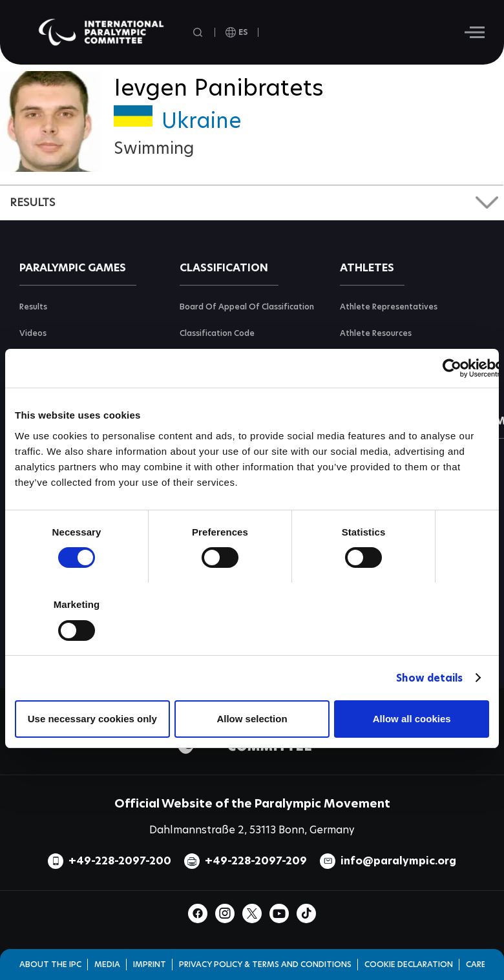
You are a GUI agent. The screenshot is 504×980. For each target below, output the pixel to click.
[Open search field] (199, 33)
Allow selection (252, 719)
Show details (429, 678)
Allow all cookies (412, 719)
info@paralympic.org (398, 861)
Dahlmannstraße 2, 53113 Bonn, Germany (252, 830)
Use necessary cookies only (92, 719)
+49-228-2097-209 (256, 861)
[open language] (237, 32)
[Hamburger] (475, 32)
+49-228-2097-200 (120, 861)
